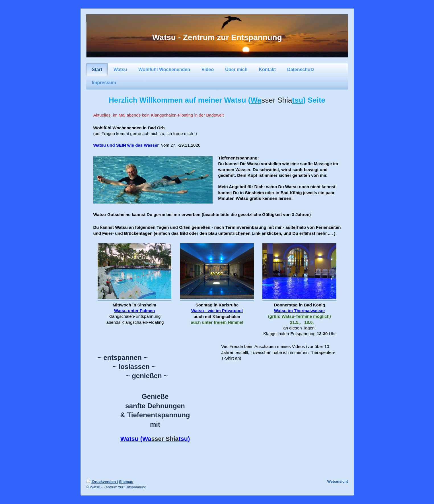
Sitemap (126, 482)
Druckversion (102, 482)
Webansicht (338, 481)
